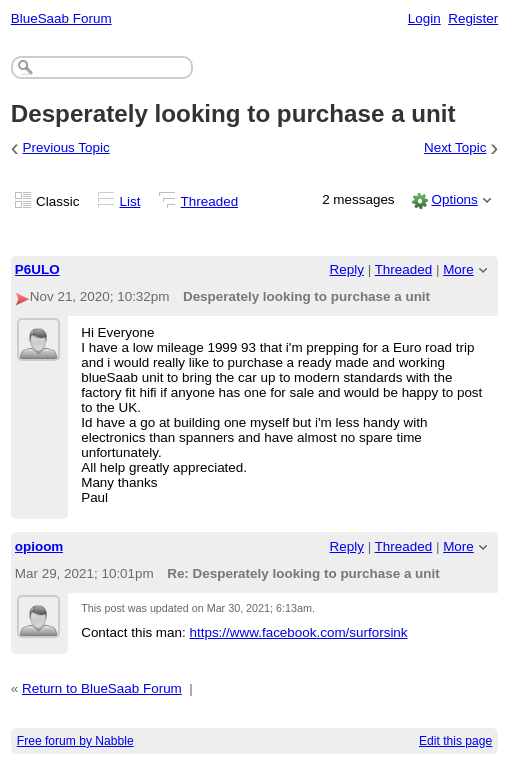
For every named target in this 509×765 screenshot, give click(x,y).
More (458, 269)
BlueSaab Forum (61, 18)
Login (424, 18)
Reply (347, 269)
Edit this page (455, 741)
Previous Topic (66, 147)
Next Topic (455, 147)
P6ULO (37, 269)
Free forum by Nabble (75, 741)
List (130, 201)
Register (473, 18)
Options (454, 199)
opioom (39, 546)
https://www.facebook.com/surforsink (298, 632)
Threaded (210, 201)
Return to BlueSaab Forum (102, 688)
